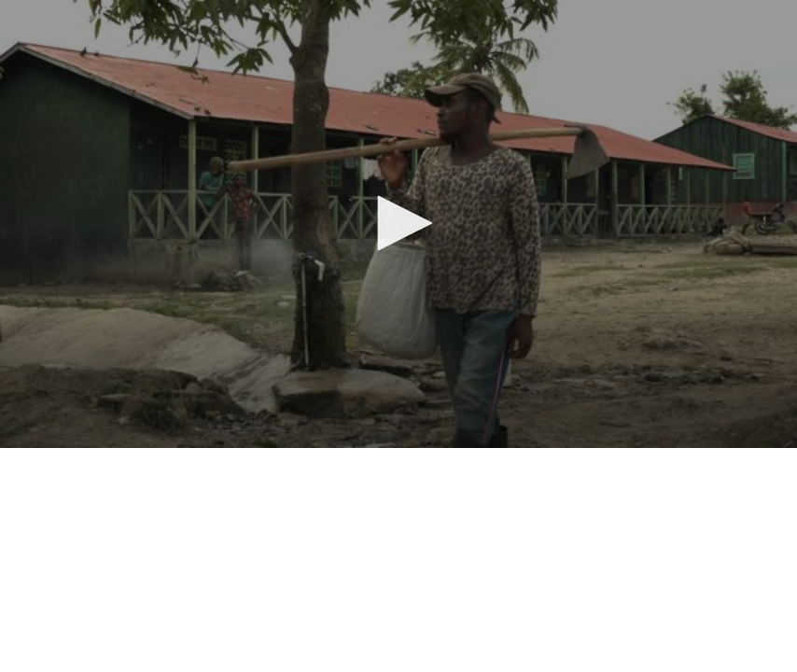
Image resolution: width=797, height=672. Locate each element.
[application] (398, 224)
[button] (398, 223)
